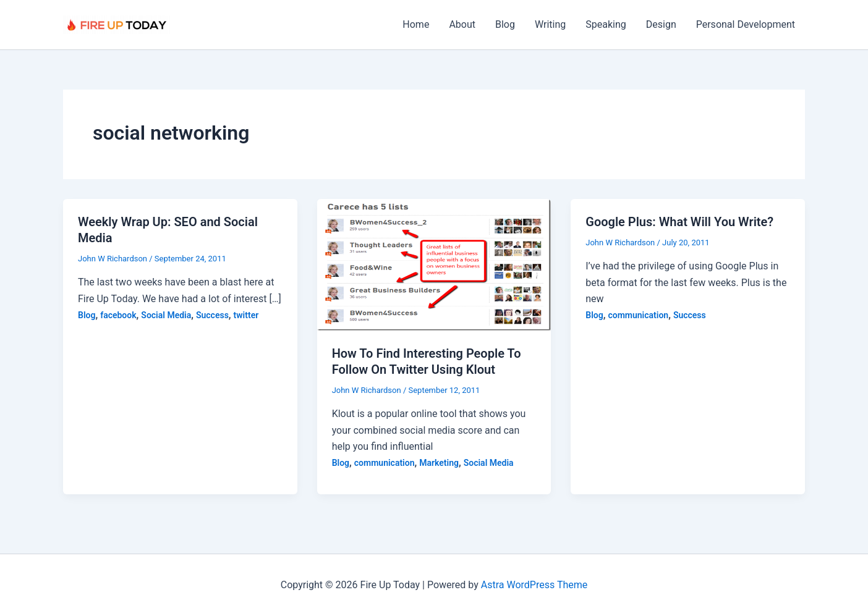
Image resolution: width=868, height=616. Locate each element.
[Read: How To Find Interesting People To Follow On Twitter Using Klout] (434, 264)
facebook (118, 315)
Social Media (166, 315)
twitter (246, 315)
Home (416, 24)
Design (661, 24)
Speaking (606, 24)
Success (212, 315)
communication (385, 463)
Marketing (439, 463)
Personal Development (746, 24)
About (462, 24)
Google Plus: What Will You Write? (679, 222)
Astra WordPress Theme (534, 585)
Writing (550, 24)
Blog (505, 24)
